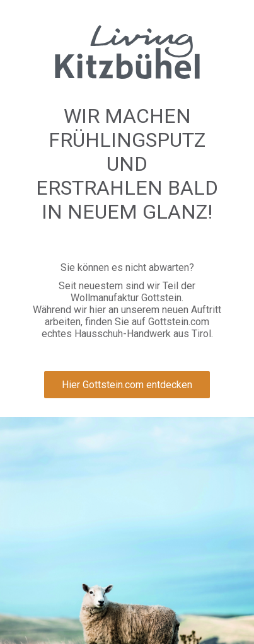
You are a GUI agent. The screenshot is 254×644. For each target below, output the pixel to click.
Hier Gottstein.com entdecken (127, 385)
